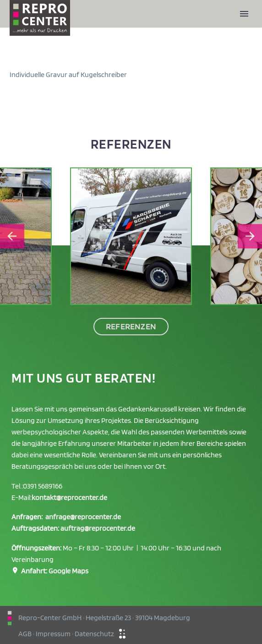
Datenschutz (94, 634)
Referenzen (131, 326)
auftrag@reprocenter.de (98, 528)
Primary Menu (244, 14)
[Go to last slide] (12, 236)
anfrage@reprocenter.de (83, 517)
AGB (25, 634)
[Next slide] (250, 236)
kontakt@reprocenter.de (69, 497)
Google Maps (68, 571)
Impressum (53, 634)
